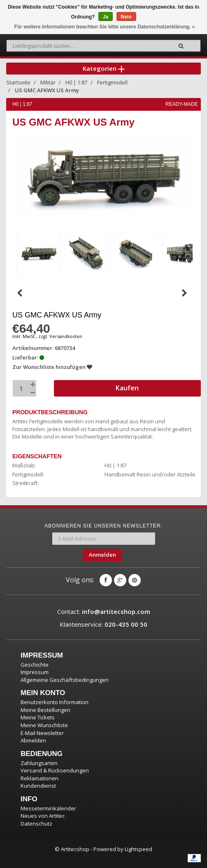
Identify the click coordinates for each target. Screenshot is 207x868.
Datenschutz (36, 824)
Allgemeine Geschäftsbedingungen (65, 680)
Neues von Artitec (43, 816)
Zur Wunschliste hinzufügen (52, 367)
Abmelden (33, 740)
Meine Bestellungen (45, 710)
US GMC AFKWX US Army (47, 90)
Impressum (35, 672)
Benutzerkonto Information (55, 702)
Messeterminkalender (48, 808)
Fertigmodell (112, 82)
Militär (48, 82)
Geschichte (35, 665)
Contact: (104, 611)
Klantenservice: (103, 624)
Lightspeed (138, 849)
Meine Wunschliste (44, 725)
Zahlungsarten (39, 763)
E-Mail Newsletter (42, 733)
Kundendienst (38, 786)
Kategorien (104, 68)
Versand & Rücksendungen (55, 770)
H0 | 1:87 (76, 82)
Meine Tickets (38, 717)
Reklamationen (40, 778)
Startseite (18, 82)
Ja (106, 17)
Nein (126, 17)
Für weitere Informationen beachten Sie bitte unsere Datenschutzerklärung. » (105, 27)
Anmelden (102, 555)
